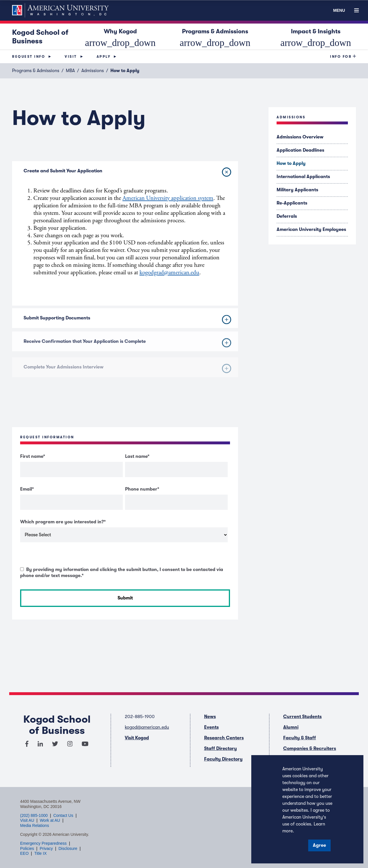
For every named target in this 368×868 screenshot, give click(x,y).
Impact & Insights (316, 36)
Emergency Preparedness (43, 843)
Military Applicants (297, 190)
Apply (104, 57)
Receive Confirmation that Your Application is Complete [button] (127, 350)
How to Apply (291, 163)
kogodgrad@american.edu (169, 273)
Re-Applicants (292, 203)
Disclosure (68, 848)
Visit (71, 57)
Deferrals (287, 216)
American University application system (168, 198)
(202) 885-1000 (34, 815)
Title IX (40, 853)
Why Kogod (120, 36)
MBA (70, 71)
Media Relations (34, 825)
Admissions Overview (300, 137)
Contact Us (63, 815)
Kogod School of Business (40, 37)
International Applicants (303, 177)
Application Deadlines (300, 150)
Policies (27, 848)
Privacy (46, 848)
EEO (24, 853)
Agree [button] (319, 845)
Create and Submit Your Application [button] (128, 172)
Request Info (29, 57)
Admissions (93, 71)
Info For (341, 57)
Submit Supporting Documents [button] (127, 324)
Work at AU (50, 820)
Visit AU (27, 820)
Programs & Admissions (215, 36)
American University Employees (311, 229)
